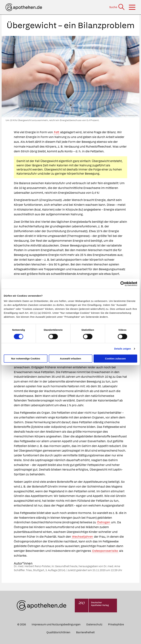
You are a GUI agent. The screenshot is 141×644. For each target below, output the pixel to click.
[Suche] (117, 7)
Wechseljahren (82, 537)
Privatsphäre (116, 624)
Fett (56, 132)
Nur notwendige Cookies (26, 359)
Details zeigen (122, 349)
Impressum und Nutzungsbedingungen (56, 624)
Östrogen (104, 522)
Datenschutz (94, 624)
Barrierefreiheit (85, 632)
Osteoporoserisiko (105, 551)
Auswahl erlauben (70, 359)
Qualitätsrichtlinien (58, 632)
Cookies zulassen (115, 359)
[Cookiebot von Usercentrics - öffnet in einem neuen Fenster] (123, 284)
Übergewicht (49, 161)
